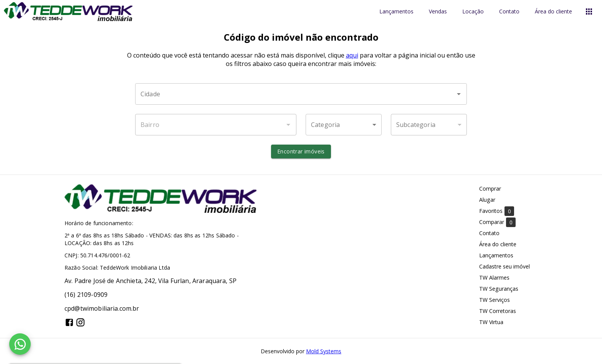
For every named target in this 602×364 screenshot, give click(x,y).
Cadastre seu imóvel (504, 266)
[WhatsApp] (20, 344)
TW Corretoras (498, 311)
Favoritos (497, 211)
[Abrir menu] (589, 12)
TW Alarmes (494, 278)
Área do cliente (553, 12)
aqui (352, 55)
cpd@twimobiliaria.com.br (102, 308)
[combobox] (301, 94)
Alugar (487, 200)
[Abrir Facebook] (69, 322)
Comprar (490, 189)
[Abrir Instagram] (80, 322)
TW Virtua (491, 322)
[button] (344, 125)
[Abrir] (459, 94)
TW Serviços (495, 300)
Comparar (497, 222)
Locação (473, 12)
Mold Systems (324, 351)
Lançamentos (396, 12)
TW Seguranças (499, 289)
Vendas (438, 12)
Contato (509, 12)
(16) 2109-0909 (86, 295)
